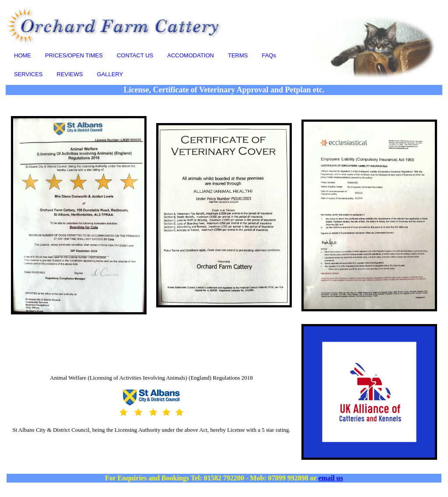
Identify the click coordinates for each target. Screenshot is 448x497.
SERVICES (28, 74)
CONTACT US (135, 55)
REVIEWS (70, 74)
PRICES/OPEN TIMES (74, 55)
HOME (23, 55)
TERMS (238, 55)
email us (331, 478)
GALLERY (110, 74)
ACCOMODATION (191, 55)
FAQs (269, 55)
